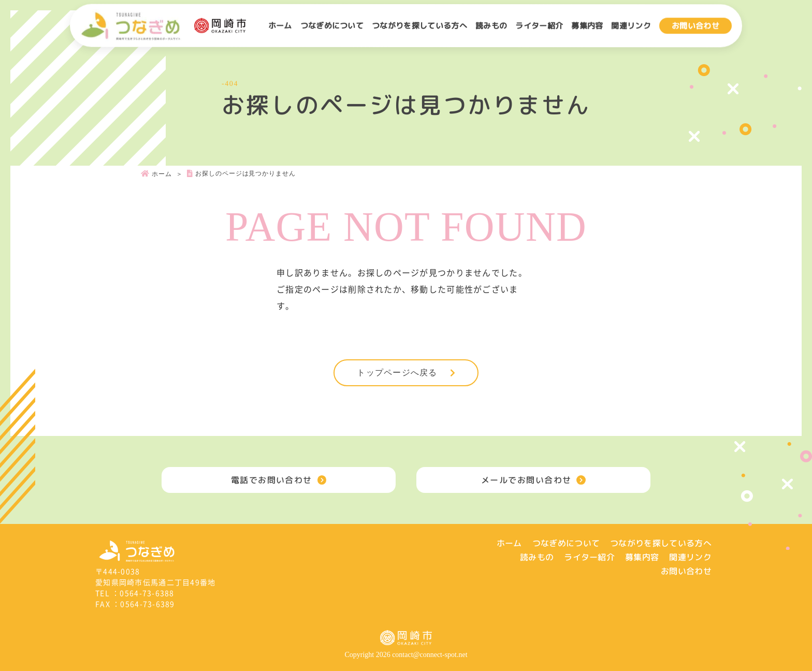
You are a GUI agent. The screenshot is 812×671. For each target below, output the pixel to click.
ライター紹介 (539, 26)
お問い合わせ (695, 26)
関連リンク (631, 26)
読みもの (491, 26)
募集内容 (587, 26)
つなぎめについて (332, 26)
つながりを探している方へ (419, 26)
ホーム (280, 26)
